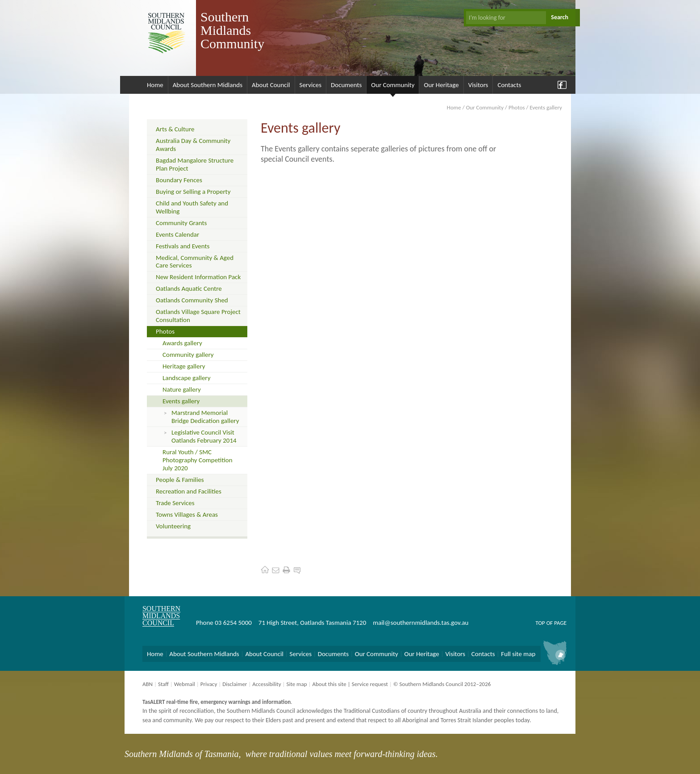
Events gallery (181, 401)
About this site (329, 684)
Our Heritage (441, 85)
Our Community (393, 85)
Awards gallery (182, 343)
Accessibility (267, 684)
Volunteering (173, 526)
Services (311, 85)
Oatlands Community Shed (192, 300)
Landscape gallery (186, 378)
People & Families (180, 480)
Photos (517, 107)
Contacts (509, 85)
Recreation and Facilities (189, 491)
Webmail (185, 684)
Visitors (478, 85)
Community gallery (188, 355)
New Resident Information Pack (198, 277)
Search (560, 17)
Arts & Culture (175, 129)
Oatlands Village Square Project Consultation (198, 316)
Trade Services (175, 503)
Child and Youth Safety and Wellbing (192, 207)
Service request (370, 684)
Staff (163, 684)
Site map (296, 684)
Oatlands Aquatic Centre (189, 289)
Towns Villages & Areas (187, 515)
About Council (271, 85)
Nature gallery (182, 389)
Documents (346, 85)
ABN (148, 684)
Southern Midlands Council (161, 616)
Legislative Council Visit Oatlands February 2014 (204, 436)
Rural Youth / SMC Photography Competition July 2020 (198, 460)
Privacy (209, 684)
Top (540, 623)
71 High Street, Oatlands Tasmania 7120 (312, 623)
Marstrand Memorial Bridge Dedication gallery (205, 417)
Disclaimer (235, 684)
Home (155, 85)
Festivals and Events (183, 246)
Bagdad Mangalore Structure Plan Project (195, 164)
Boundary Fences (179, 180)
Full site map (518, 654)
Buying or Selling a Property (193, 192)
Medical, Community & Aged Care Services (195, 262)
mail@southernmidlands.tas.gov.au (421, 623)
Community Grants (181, 223)
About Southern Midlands (208, 85)
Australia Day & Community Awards (193, 145)
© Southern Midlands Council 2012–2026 (442, 684)
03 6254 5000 (233, 623)
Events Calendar (177, 234)
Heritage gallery (184, 366)
